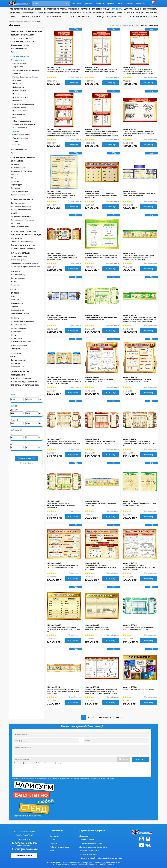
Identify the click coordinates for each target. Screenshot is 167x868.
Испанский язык (19, 90)
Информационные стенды (22, 171)
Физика (16, 131)
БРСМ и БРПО (17, 161)
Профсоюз (15, 188)
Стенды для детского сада (23, 42)
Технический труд (20, 128)
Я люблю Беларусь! (19, 345)
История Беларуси (20, 97)
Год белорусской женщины (22, 321)
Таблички (111, 13)
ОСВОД (14, 213)
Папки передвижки (19, 260)
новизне (128, 25)
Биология (16, 74)
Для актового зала (19, 325)
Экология (16, 145)
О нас (52, 839)
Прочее (14, 52)
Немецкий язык (19, 114)
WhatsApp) (27, 845)
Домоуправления (18, 168)
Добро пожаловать (19, 328)
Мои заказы (77, 4)
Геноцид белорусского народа (53, 13)
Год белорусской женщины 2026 (25, 9)
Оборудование (54, 17)
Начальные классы (20, 111)
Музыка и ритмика (20, 107)
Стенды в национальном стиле (24, 245)
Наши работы (109, 4)
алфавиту (145, 25)
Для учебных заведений (21, 206)
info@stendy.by (58, 763)
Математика (17, 101)
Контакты (129, 4)
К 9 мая (14, 335)
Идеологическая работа (55, 9)
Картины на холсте (31, 17)
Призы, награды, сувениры (109, 17)
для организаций (133, 9)
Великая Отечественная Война (25, 77)
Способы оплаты (87, 839)
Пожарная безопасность (21, 217)
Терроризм (16, 223)
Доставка (88, 4)
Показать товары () (26, 458)
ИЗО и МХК (17, 84)
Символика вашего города (22, 242)
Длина (14, 410)
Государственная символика (23, 248)
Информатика (18, 87)
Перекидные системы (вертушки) (25, 263)
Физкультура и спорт (21, 135)
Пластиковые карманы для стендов (26, 267)
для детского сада (101, 9)
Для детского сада (19, 275)
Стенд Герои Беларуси (79, 9)
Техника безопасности (22, 200)
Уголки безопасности (20, 227)
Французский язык (20, 138)
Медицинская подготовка (23, 104)
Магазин (15, 175)
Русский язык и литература (24, 124)
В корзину (73, 83)
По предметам (17, 60)
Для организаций (18, 203)
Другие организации (20, 195)
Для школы (16, 363)
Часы (12, 17)
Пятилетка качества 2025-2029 (143, 17)
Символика (76, 13)
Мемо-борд (152, 13)
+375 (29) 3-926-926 (24, 849)
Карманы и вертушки (93, 13)
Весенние (15, 300)
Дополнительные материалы (93, 846)
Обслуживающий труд (22, 121)
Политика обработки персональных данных (101, 857)
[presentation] (34, 769)
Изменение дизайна (89, 850)
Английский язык (20, 63)
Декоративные (17, 303)
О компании (56, 830)
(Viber (20, 845)
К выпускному (17, 338)
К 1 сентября (16, 332)
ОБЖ (14, 118)
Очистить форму (26, 463)
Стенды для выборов (20, 191)
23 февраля (16, 349)
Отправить (140, 759)
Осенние (15, 307)
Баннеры (140, 13)
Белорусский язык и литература (26, 70)
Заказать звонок (24, 855)
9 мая (120, 13)
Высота (14, 420)
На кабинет (16, 285)
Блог (52, 850)
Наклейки (129, 13)
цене (137, 25)
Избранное (140, 4)
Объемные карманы (19, 256)
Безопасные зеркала (79, 17)
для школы (117, 9)
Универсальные (18, 310)
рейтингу (154, 25)
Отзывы (120, 4)
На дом (14, 281)
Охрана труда (17, 185)
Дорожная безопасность (21, 210)
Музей (14, 178)
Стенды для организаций (23, 158)
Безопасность (150, 9)
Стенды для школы (20, 57)
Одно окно (16, 181)
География (17, 80)
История (16, 94)
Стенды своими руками (91, 843)
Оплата (98, 4)
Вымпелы (15, 164)
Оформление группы (20, 45)
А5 (11, 444)
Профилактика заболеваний (23, 220)
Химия (15, 141)
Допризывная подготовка (23, 13)
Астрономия (17, 67)
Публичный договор (59, 846)
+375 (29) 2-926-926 (24, 842)
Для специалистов (19, 48)
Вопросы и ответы (88, 854)
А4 (12, 434)
